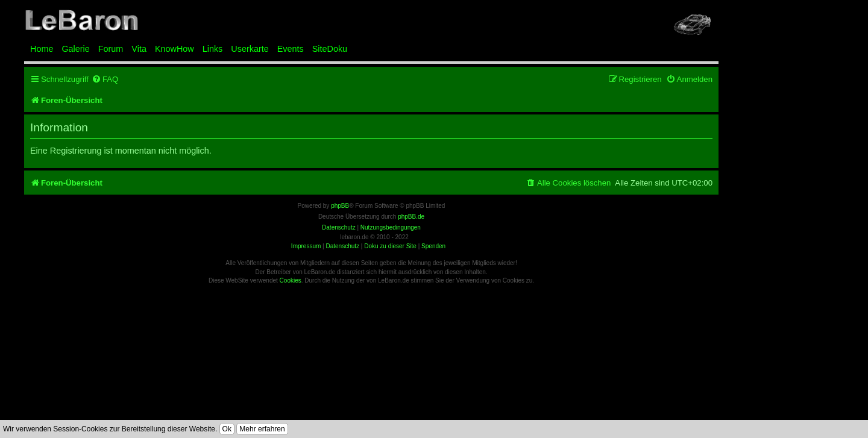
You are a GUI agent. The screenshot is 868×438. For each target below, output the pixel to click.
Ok (227, 429)
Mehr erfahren (262, 429)
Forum (111, 49)
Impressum (306, 246)
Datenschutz (342, 246)
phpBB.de (411, 217)
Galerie (75, 49)
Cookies (291, 280)
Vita (139, 49)
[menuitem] (105, 79)
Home (42, 49)
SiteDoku (330, 49)
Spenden (433, 246)
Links (213, 49)
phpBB (340, 206)
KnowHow (175, 49)
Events (291, 49)
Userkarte (250, 49)
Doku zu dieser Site (390, 246)
